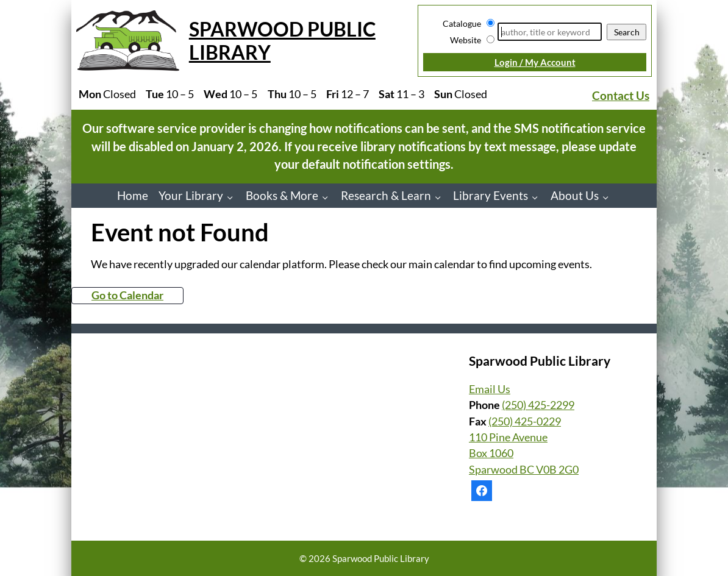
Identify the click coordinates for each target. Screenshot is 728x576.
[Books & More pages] (328, 197)
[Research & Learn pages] (441, 197)
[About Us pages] (609, 197)
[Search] (550, 32)
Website (466, 40)
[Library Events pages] (538, 197)
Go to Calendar (127, 295)
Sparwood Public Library (282, 41)
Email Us (490, 389)
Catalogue (462, 23)
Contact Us (621, 95)
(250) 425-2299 (538, 405)
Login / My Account (535, 62)
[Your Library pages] (233, 197)
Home (133, 195)
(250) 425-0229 (525, 421)
